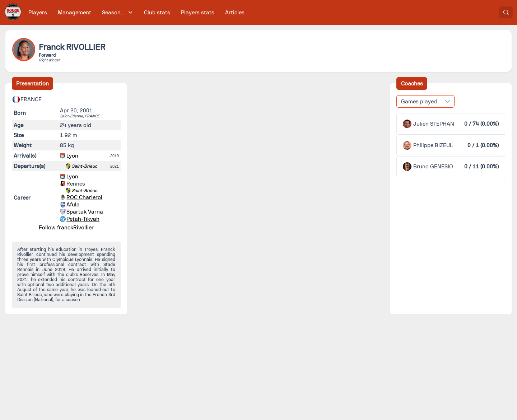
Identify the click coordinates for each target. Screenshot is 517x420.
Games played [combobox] (419, 102)
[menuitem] (38, 12)
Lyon (72, 156)
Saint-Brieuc (85, 166)
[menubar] (136, 12)
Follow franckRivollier (66, 228)
